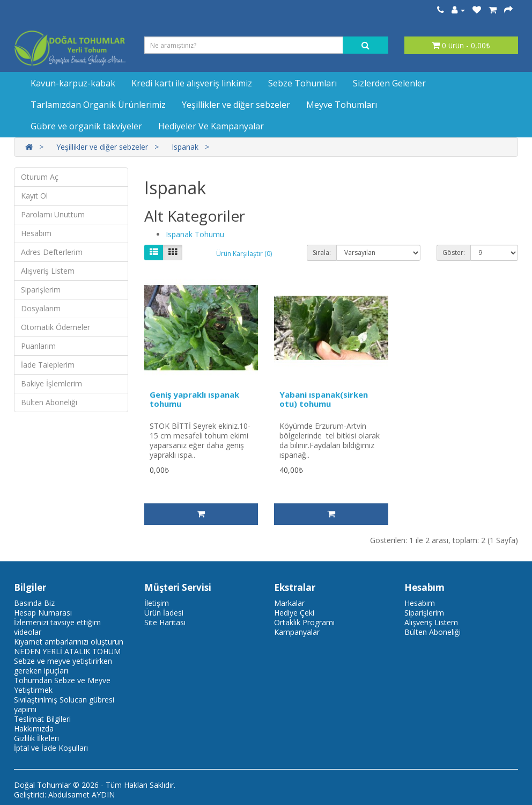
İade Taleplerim (48, 365)
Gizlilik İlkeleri (36, 738)
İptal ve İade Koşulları (51, 748)
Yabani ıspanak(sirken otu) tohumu (324, 399)
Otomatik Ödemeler (56, 327)
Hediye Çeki (294, 613)
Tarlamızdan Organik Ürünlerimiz (98, 105)
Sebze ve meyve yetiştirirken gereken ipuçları (63, 666)
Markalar (289, 603)
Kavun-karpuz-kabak (73, 83)
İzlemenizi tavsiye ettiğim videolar (57, 627)
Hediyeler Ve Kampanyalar (211, 126)
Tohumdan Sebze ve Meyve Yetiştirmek (62, 685)
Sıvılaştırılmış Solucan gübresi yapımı (64, 704)
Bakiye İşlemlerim (51, 383)
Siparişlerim (41, 290)
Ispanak (185, 147)
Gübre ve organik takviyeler (86, 126)
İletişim (157, 603)
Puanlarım (38, 346)
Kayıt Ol (34, 196)
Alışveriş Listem (48, 271)
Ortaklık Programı (304, 622)
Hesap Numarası (43, 613)
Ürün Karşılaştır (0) (244, 254)
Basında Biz (34, 603)
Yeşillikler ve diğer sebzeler (236, 105)
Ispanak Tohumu (195, 234)
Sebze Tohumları (302, 83)
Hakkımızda (34, 729)
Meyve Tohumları (342, 105)
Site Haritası (165, 622)
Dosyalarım (41, 308)
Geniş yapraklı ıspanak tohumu (194, 399)
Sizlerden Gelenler (389, 83)
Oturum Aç (40, 177)
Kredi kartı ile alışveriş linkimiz (192, 83)
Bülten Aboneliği (49, 402)
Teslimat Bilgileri (42, 719)
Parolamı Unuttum (53, 214)
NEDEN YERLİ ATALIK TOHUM (67, 651)
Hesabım (36, 233)
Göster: (454, 253)
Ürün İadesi (164, 613)
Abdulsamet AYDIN (82, 795)
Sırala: (322, 253)
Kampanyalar (297, 632)
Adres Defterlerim (52, 252)
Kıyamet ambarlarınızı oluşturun (69, 642)
